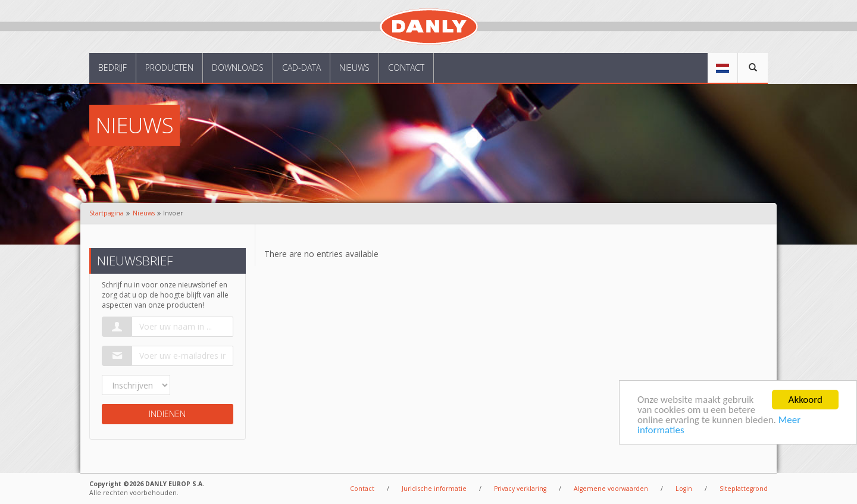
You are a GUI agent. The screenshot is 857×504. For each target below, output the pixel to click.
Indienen (167, 414)
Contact (406, 68)
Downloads (238, 68)
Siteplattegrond (744, 489)
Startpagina (107, 213)
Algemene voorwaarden (611, 489)
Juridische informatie (434, 489)
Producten (169, 68)
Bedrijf (112, 68)
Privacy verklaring (520, 489)
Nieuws (354, 68)
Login (684, 489)
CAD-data (301, 68)
